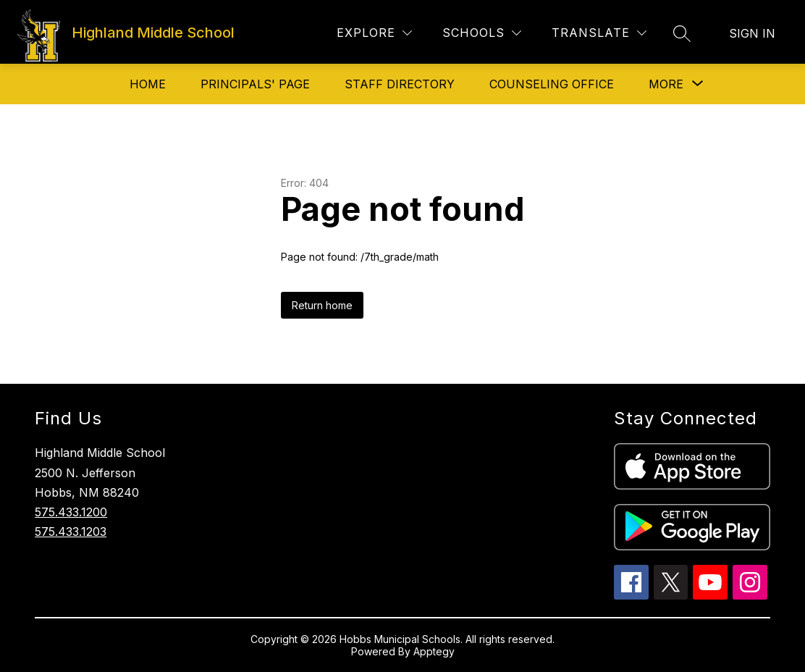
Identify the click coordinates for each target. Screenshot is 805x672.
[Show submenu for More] (666, 84)
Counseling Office (552, 84)
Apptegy (434, 651)
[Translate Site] (599, 33)
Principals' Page (255, 84)
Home (148, 84)
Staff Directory (400, 84)
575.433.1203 (71, 532)
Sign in (752, 33)
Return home (322, 305)
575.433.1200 (71, 512)
